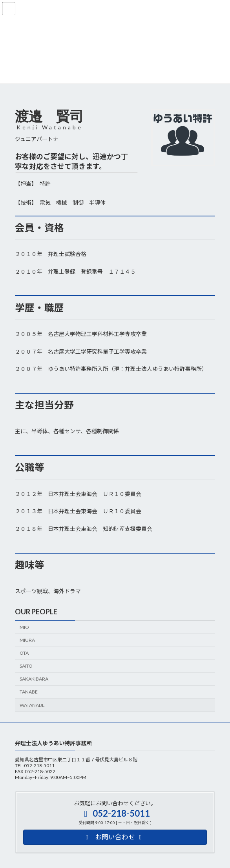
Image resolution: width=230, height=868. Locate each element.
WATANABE (32, 705)
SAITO (26, 666)
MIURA (27, 640)
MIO (24, 627)
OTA (24, 653)
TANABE (29, 692)
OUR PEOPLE (36, 612)
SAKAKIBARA (34, 679)
